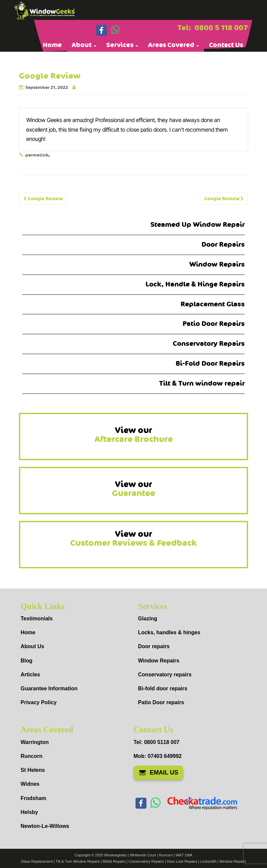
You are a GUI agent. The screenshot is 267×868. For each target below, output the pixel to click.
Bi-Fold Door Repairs (210, 364)
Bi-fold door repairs (163, 688)
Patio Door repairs (161, 702)
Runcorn (32, 756)
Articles (30, 675)
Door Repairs (223, 245)
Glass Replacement (37, 861)
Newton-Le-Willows (45, 826)
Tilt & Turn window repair (202, 383)
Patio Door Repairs (214, 324)
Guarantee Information (49, 688)
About (84, 45)
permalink (37, 155)
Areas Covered (174, 45)
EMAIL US (158, 773)
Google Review (43, 199)
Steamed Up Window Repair (198, 225)
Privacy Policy (39, 702)
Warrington (35, 742)
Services (122, 45)
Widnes (30, 784)
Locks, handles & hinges (169, 632)
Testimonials (37, 619)
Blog (27, 661)
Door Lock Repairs (182, 861)
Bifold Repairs (114, 861)
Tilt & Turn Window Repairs (78, 861)
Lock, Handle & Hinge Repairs (195, 284)
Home (52, 45)
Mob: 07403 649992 (158, 756)
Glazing (148, 619)
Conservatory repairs (165, 675)
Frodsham (33, 798)
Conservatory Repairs (209, 344)
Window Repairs (217, 264)
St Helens (33, 770)
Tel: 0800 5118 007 (156, 742)
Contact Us (226, 45)
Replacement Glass (213, 304)
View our (134, 435)
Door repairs (154, 646)
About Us (32, 646)
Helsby (29, 812)
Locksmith (208, 861)
